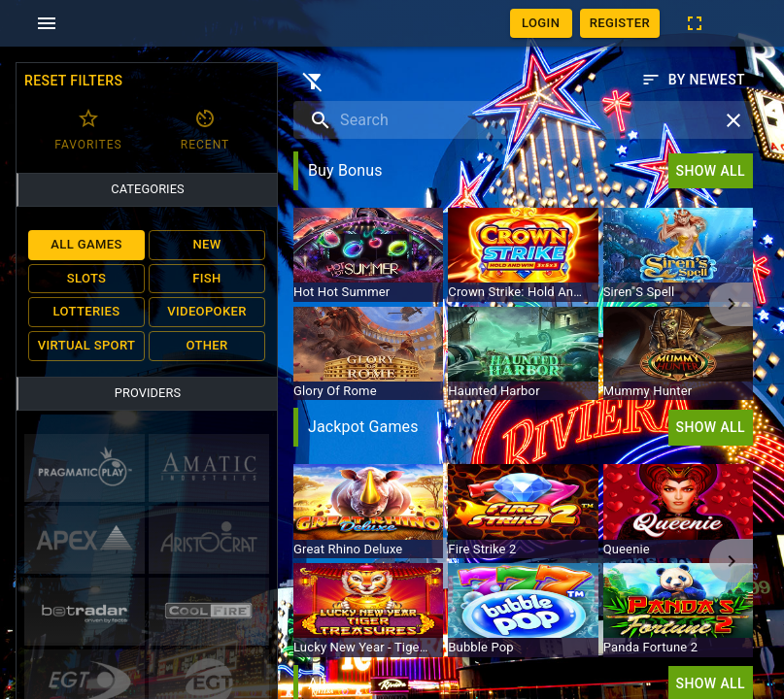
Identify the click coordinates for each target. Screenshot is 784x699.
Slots (86, 279)
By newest (693, 80)
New (207, 245)
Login (541, 24)
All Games (86, 245)
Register (620, 24)
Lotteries (86, 312)
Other (207, 346)
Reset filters (73, 81)
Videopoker (207, 312)
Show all (711, 171)
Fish (207, 279)
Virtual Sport (86, 346)
